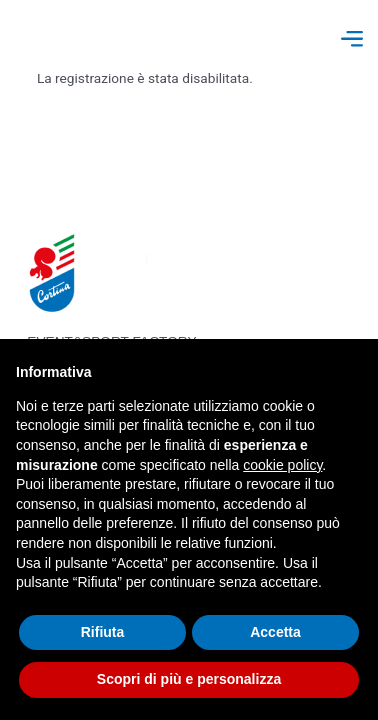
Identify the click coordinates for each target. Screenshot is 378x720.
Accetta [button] (275, 632)
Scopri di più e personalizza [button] (189, 679)
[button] (351, 40)
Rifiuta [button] (103, 632)
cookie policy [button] (282, 465)
